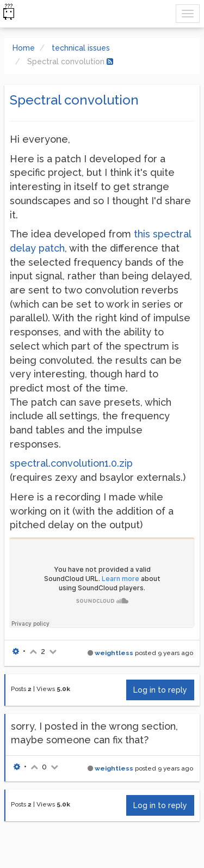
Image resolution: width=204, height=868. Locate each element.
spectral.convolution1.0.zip (71, 463)
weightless (114, 653)
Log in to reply (160, 690)
